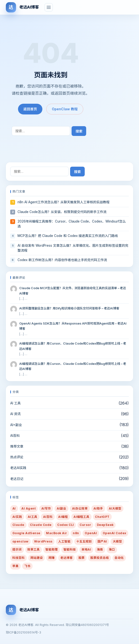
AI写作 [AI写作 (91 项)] (46, 508)
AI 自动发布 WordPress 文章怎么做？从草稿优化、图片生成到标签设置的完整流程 (73, 248)
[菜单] (49, 7)
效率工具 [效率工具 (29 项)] (33, 549)
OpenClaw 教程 (65, 109)
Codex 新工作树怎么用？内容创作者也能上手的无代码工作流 (62, 260)
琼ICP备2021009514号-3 (23, 632)
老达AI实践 (18, 468)
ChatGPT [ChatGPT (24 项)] (102, 517)
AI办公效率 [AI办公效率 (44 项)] (80, 508)
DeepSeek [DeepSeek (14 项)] (105, 525)
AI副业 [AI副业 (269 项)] (61, 508)
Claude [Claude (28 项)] (18, 525)
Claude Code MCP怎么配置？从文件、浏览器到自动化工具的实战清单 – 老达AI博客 (73, 291)
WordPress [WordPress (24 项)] (43, 541)
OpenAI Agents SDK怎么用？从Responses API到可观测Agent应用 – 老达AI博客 (73, 326)
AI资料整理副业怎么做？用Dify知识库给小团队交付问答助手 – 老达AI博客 (69, 308)
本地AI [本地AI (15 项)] (86, 549)
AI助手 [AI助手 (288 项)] (98, 508)
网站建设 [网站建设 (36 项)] (37, 558)
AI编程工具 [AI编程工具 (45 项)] (81, 517)
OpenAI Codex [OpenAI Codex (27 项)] (115, 533)
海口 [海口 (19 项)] (112, 549)
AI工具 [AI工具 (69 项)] (32, 517)
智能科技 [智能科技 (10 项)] (70, 549)
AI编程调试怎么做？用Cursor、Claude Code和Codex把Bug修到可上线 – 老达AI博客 (73, 346)
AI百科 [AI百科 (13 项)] (48, 517)
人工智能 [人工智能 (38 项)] (64, 541)
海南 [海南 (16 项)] (100, 549)
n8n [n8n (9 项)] (76, 533)
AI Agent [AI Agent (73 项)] (28, 508)
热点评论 (17, 457)
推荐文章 (17, 446)
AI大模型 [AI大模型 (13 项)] (115, 508)
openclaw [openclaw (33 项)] (20, 541)
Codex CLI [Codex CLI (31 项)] (65, 525)
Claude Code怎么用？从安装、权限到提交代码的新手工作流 (62, 212)
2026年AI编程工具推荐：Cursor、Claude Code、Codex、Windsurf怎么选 (72, 224)
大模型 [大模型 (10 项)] (117, 541)
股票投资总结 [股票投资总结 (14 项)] (100, 558)
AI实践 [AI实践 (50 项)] (17, 517)
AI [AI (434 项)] (14, 508)
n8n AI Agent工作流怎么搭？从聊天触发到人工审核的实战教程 (64, 202)
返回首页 (30, 109)
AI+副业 (16, 425)
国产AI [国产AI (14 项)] (102, 541)
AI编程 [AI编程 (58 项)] (63, 517)
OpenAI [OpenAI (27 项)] (91, 533)
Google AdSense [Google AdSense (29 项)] (26, 533)
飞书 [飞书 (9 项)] (27, 566)
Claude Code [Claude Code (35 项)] (41, 525)
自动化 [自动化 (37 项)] (119, 558)
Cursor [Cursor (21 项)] (85, 525)
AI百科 (15, 436)
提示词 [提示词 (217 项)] (17, 549)
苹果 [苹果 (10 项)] (15, 566)
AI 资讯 (15, 414)
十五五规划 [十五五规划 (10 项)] (84, 541)
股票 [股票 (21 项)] (81, 558)
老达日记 (17, 479)
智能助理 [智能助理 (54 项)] (52, 549)
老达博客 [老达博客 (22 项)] (67, 558)
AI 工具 (15, 403)
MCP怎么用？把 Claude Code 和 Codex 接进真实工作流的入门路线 (68, 236)
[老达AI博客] (22, 7)
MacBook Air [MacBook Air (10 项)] (56, 533)
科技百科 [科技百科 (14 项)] (19, 558)
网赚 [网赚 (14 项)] (51, 558)
